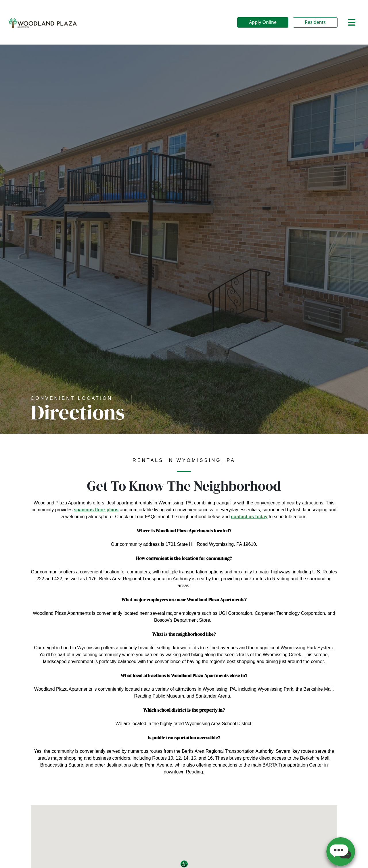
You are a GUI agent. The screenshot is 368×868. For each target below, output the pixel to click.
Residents (315, 22)
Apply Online (263, 22)
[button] (341, 849)
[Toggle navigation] (352, 22)
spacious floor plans (96, 510)
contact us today (249, 517)
